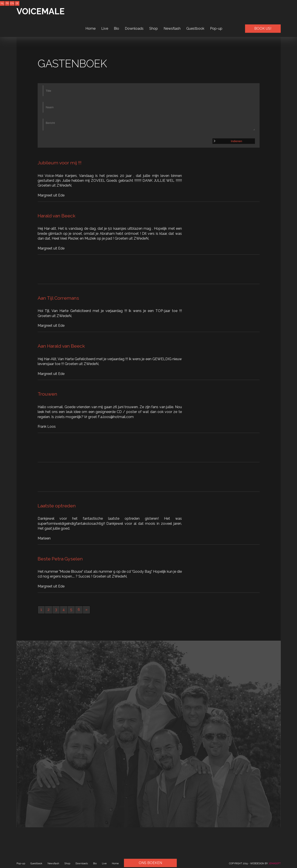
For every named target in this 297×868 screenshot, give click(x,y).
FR (7, 3)
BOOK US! (263, 11)
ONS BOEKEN (150, 863)
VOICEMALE (42, 12)
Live (105, 11)
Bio (116, 11)
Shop (154, 11)
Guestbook (195, 11)
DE (17, 3)
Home (90, 11)
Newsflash (172, 11)
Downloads (134, 11)
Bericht (149, 125)
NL (2, 3)
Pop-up (216, 11)
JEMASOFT (275, 863)
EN (12, 3)
